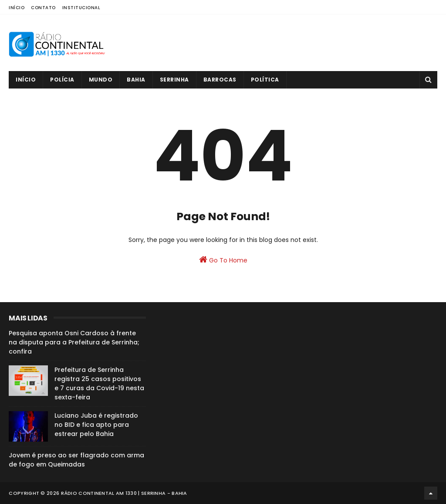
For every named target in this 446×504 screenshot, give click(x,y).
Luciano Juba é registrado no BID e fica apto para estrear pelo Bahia (96, 425)
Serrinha (174, 80)
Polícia (62, 80)
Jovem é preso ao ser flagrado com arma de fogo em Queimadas (76, 460)
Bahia (136, 80)
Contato (43, 8)
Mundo (101, 80)
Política (265, 80)
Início (17, 8)
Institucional (81, 8)
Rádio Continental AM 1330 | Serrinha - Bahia (124, 493)
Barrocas (220, 80)
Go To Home (223, 260)
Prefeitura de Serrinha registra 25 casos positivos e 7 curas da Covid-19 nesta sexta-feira (99, 383)
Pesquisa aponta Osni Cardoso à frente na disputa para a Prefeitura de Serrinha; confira (74, 342)
